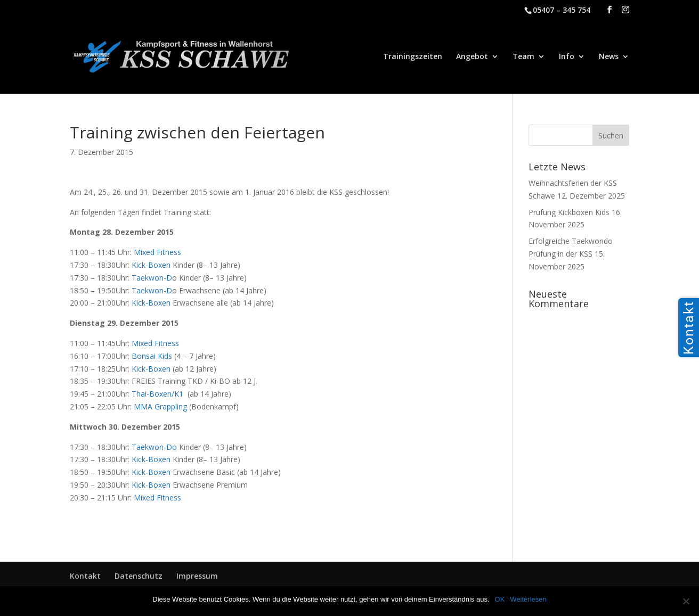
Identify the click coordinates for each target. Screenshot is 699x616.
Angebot (472, 57)
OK (500, 599)
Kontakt (85, 576)
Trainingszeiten (413, 57)
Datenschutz (139, 576)
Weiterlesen (528, 599)
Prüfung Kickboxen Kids (569, 212)
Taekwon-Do (154, 447)
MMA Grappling (160, 406)
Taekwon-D (152, 278)
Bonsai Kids (152, 356)
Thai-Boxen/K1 (159, 394)
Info (567, 57)
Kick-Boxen (151, 265)
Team (523, 57)
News (609, 57)
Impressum (197, 576)
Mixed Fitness (157, 252)
